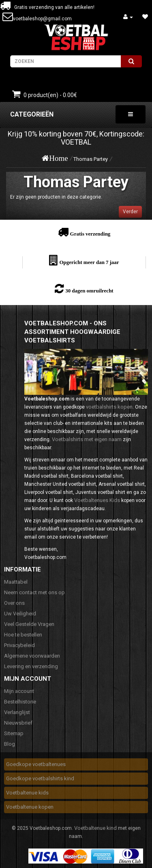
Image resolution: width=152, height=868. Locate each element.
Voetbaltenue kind (95, 828)
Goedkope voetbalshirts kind (40, 778)
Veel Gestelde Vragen (29, 624)
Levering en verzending (31, 666)
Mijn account (19, 691)
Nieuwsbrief (18, 723)
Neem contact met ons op (34, 592)
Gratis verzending (90, 234)
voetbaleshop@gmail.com (42, 19)
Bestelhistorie (20, 702)
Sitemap (14, 733)
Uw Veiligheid (20, 614)
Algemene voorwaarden (32, 656)
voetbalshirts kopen (109, 407)
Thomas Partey (91, 159)
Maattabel (16, 582)
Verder (130, 212)
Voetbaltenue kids (27, 793)
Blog (10, 744)
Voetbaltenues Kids (97, 500)
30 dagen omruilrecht (89, 291)
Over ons (14, 603)
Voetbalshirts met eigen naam (87, 439)
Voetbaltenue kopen (30, 807)
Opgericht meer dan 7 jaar (89, 262)
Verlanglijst (17, 712)
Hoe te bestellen (23, 635)
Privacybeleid (19, 645)
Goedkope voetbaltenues (36, 764)
